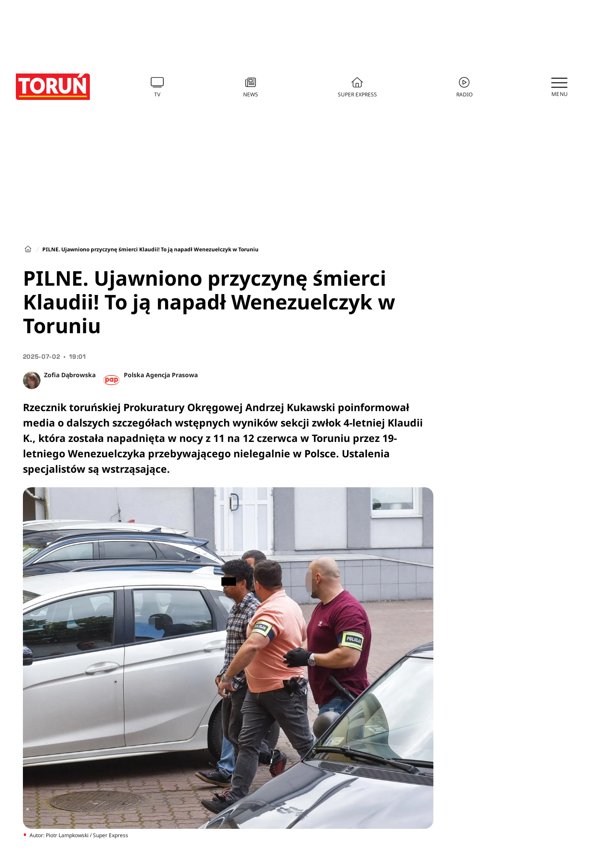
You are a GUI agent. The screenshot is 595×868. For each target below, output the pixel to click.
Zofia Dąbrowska (70, 375)
